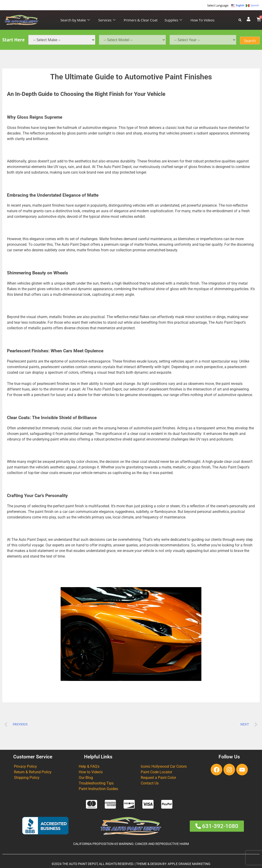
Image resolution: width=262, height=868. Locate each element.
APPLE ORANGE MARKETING (189, 864)
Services (107, 20)
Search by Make (75, 20)
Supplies (173, 20)
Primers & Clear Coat (141, 20)
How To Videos (202, 20)
